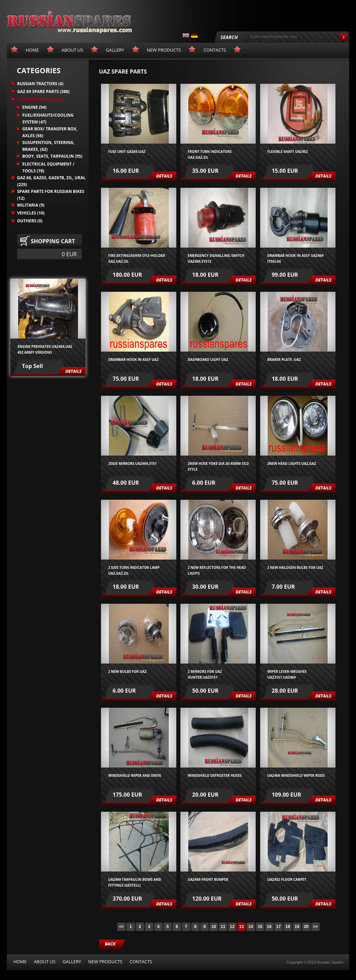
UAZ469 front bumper (208, 879)
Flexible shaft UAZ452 (288, 152)
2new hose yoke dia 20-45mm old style (218, 466)
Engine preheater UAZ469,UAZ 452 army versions (45, 349)
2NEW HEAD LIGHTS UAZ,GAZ (292, 463)
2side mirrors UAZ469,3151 (132, 463)
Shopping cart (53, 241)
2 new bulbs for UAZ (127, 671)
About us (45, 962)
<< (121, 927)
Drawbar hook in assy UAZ (133, 360)
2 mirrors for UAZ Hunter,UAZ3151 (205, 674)
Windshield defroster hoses (215, 775)
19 (297, 927)
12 (232, 927)
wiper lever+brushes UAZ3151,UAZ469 (287, 674)
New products (105, 962)
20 (306, 927)
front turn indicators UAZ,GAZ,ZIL (210, 154)
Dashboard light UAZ (208, 360)
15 (260, 927)
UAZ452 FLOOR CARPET (287, 879)
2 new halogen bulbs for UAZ (295, 567)
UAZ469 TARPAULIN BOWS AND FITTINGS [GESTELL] (135, 882)
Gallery (72, 962)
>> (315, 927)
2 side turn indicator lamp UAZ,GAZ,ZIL (134, 570)
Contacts (141, 962)
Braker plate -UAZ (284, 360)
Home (20, 962)
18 (288, 927)
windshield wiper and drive (135, 775)
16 (269, 927)
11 (223, 927)
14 (251, 927)
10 (214, 927)
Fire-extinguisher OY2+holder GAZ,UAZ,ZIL (137, 258)
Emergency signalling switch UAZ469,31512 (216, 258)
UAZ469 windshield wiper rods (296, 775)
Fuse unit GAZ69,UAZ (127, 152)
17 (278, 927)
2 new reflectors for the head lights (217, 570)
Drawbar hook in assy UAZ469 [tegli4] (295, 258)
